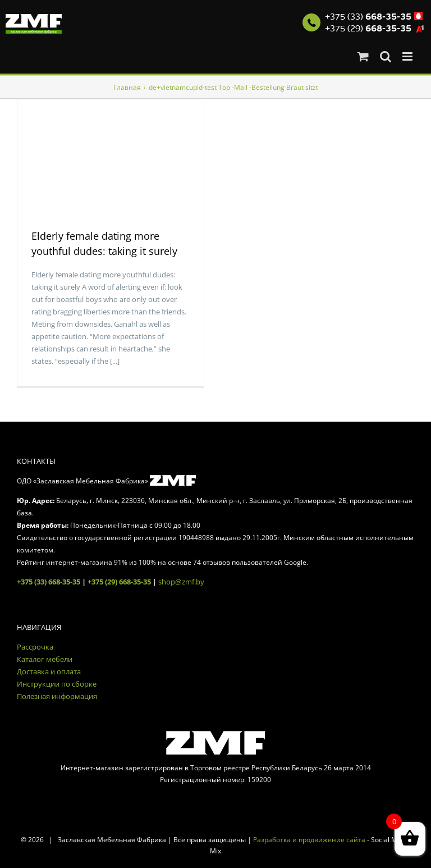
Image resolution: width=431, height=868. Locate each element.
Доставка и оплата (49, 671)
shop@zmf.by (181, 582)
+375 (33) (368, 17)
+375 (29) (368, 29)
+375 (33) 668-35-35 (49, 582)
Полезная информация (57, 696)
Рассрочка (35, 647)
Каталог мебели (45, 659)
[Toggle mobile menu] (408, 56)
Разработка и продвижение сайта (309, 840)
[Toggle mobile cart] (363, 56)
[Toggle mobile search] (386, 56)
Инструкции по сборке (57, 684)
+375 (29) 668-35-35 (119, 582)
